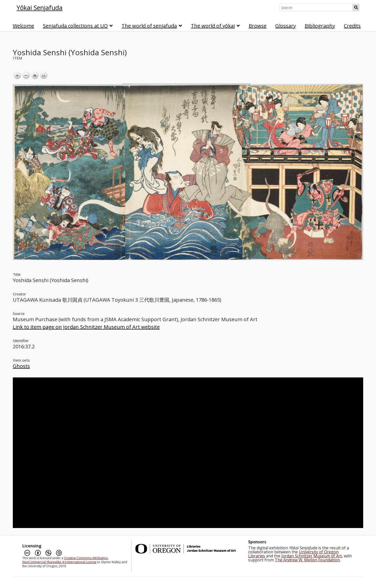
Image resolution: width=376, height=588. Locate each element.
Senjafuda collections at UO (75, 26)
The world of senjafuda (149, 26)
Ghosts (21, 366)
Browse (258, 26)
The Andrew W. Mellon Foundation (307, 560)
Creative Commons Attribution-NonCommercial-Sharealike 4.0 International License (65, 560)
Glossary (286, 26)
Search (356, 8)
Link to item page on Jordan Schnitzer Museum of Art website (86, 327)
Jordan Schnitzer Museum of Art (312, 556)
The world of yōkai (213, 26)
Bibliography (320, 26)
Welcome (23, 26)
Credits (352, 26)
